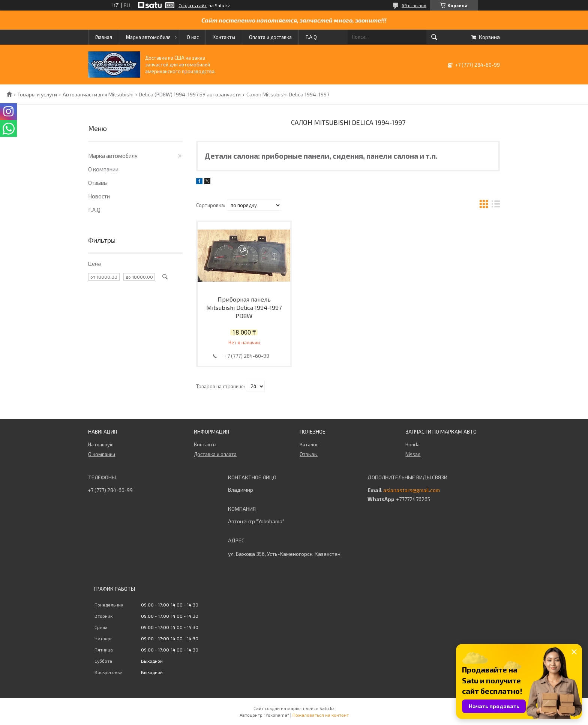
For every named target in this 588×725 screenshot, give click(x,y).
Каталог (309, 444)
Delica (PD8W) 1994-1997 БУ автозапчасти (190, 95)
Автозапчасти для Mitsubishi (98, 95)
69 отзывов (414, 5)
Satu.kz (327, 708)
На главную (101, 444)
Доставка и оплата (215, 454)
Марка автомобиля (148, 37)
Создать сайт (193, 5)
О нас (193, 37)
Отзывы (98, 183)
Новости (99, 196)
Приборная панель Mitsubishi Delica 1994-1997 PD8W (244, 307)
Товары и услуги (37, 95)
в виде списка (496, 205)
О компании (103, 169)
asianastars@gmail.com (412, 490)
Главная (104, 37)
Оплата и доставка (270, 37)
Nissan (413, 454)
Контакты (224, 37)
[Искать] (434, 37)
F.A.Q (311, 37)
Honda (412, 444)
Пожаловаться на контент (321, 715)
